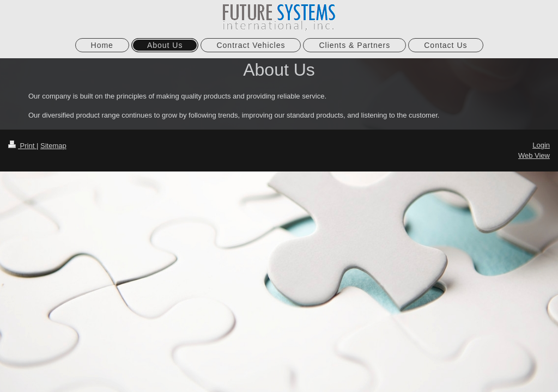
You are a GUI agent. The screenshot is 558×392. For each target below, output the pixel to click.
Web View (534, 155)
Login (541, 145)
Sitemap (53, 146)
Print (22, 146)
